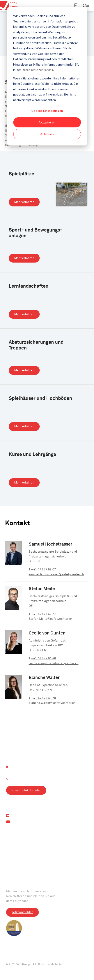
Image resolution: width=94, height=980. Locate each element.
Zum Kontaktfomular (26, 790)
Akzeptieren (47, 122)
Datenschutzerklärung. (38, 70)
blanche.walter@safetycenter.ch (52, 703)
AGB (49, 954)
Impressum (13, 954)
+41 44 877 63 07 (43, 570)
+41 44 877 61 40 (43, 658)
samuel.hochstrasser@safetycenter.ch (56, 574)
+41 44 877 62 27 (43, 614)
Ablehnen (47, 134)
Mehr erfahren (24, 202)
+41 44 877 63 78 (43, 698)
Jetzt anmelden (22, 912)
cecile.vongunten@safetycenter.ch (54, 663)
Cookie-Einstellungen (47, 111)
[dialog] (47, 76)
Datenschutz (33, 954)
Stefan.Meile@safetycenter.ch (51, 619)
